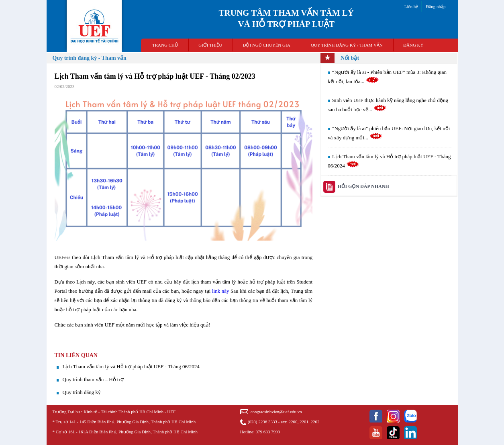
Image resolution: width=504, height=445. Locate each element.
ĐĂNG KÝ (413, 45)
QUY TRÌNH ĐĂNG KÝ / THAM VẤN (347, 45)
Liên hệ (411, 6)
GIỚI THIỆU (210, 45)
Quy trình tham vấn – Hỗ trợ (93, 379)
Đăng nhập (436, 6)
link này (221, 291)
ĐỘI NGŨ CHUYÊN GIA (267, 45)
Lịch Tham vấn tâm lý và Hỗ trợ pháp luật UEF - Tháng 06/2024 (131, 366)
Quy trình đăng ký (82, 392)
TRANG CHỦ (165, 45)
